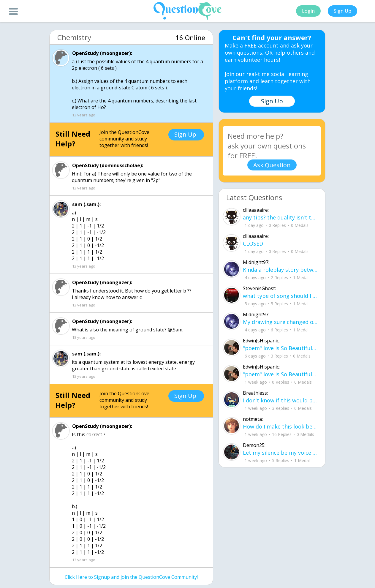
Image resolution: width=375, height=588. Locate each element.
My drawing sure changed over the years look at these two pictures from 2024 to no (280, 322)
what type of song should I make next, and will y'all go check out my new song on (280, 296)
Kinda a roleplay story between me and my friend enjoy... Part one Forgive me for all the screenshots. (280, 270)
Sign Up (342, 11)
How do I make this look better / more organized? (280, 426)
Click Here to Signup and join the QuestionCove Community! (131, 577)
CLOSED (253, 244)
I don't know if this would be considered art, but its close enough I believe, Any (280, 400)
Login (308, 11)
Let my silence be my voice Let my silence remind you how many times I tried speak (280, 453)
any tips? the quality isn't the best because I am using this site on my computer (280, 217)
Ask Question (272, 165)
